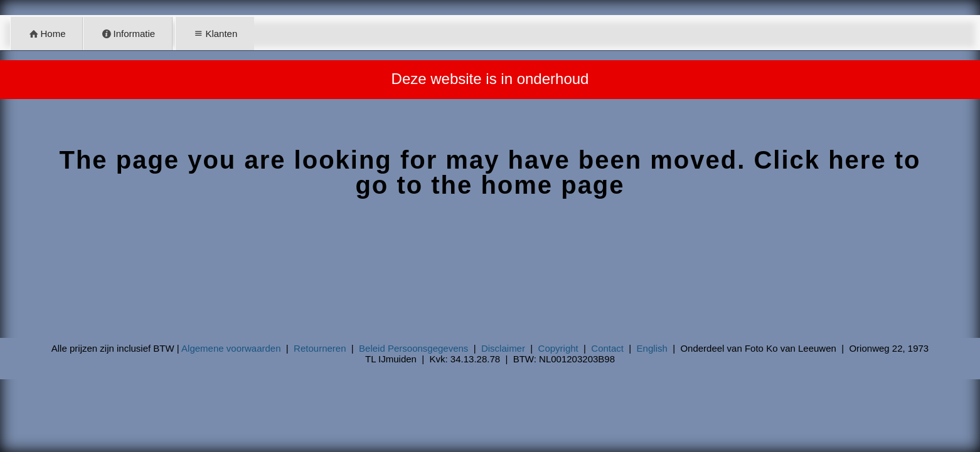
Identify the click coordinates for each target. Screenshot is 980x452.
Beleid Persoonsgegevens (413, 348)
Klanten (215, 34)
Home (47, 34)
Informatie (128, 34)
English (652, 348)
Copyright (558, 348)
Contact (607, 348)
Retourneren (320, 348)
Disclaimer (503, 348)
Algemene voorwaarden (231, 348)
